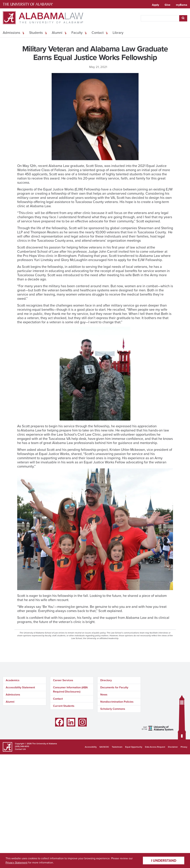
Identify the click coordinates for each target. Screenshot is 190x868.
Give (167, 5)
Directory (106, 680)
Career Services (63, 680)
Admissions (11, 33)
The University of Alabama (45, 744)
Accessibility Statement (20, 687)
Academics (13, 680)
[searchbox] (160, 18)
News (104, 695)
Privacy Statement (17, 863)
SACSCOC (104, 747)
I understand (164, 861)
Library (118, 33)
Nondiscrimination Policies (117, 702)
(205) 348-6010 (22, 746)
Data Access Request (155, 747)
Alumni (57, 33)
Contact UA (20, 749)
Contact (98, 33)
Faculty (77, 33)
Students (36, 33)
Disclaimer (173, 747)
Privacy (184, 747)
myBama (182, 5)
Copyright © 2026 (23, 744)
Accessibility (91, 747)
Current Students (64, 706)
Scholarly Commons (113, 709)
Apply (155, 5)
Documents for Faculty (114, 687)
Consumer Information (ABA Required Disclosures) (70, 689)
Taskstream (117, 747)
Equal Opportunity (134, 747)
